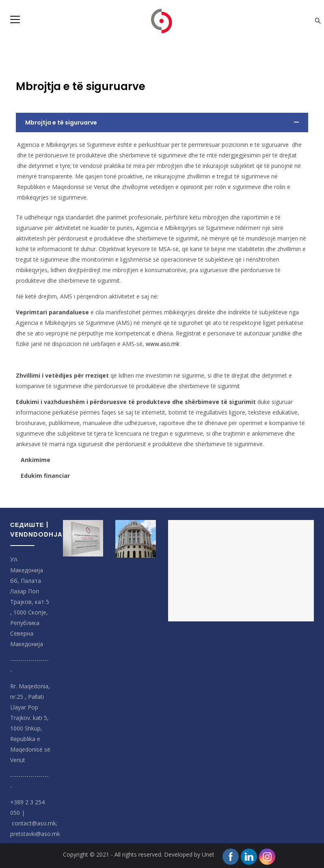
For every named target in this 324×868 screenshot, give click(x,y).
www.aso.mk (163, 344)
